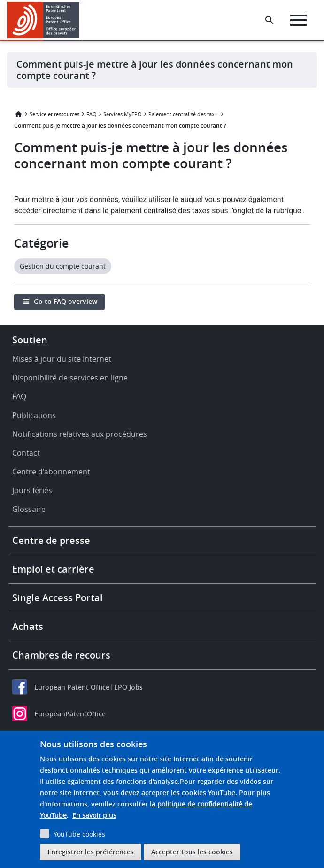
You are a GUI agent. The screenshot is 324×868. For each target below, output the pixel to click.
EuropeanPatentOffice (70, 714)
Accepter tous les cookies (192, 852)
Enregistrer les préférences (91, 852)
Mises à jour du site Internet (62, 359)
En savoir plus (94, 815)
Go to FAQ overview (66, 301)
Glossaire (29, 509)
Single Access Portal (58, 598)
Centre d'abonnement (51, 472)
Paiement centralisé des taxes (184, 114)
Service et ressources (54, 114)
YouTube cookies (79, 834)
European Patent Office (72, 687)
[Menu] (298, 20)
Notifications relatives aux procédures (80, 434)
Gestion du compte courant (63, 266)
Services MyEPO (123, 114)
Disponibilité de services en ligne (70, 378)
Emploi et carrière (53, 569)
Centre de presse (51, 540)
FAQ (92, 114)
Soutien (30, 340)
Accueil (18, 114)
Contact (26, 453)
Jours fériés (32, 490)
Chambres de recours (61, 655)
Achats (28, 626)
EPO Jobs (128, 687)
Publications (34, 415)
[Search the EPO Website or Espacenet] (270, 20)
